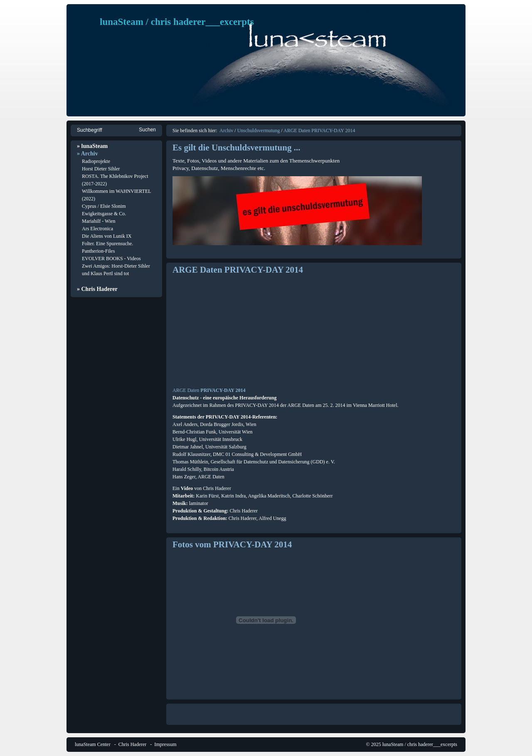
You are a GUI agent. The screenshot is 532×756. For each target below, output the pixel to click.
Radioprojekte (96, 161)
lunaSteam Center (93, 744)
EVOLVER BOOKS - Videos (111, 259)
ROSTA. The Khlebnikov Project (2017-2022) (115, 180)
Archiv (226, 131)
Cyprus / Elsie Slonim (104, 206)
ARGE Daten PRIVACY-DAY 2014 (319, 131)
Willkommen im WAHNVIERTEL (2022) (116, 195)
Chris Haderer (133, 744)
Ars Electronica (97, 229)
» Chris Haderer (97, 289)
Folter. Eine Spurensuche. (107, 244)
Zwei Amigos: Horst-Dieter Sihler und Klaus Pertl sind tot (116, 270)
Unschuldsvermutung (259, 131)
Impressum (165, 744)
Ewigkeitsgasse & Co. (104, 214)
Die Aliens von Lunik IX (107, 236)
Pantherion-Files (98, 251)
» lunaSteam (92, 146)
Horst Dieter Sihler (101, 169)
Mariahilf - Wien (99, 221)
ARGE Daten (186, 390)
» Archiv (87, 154)
